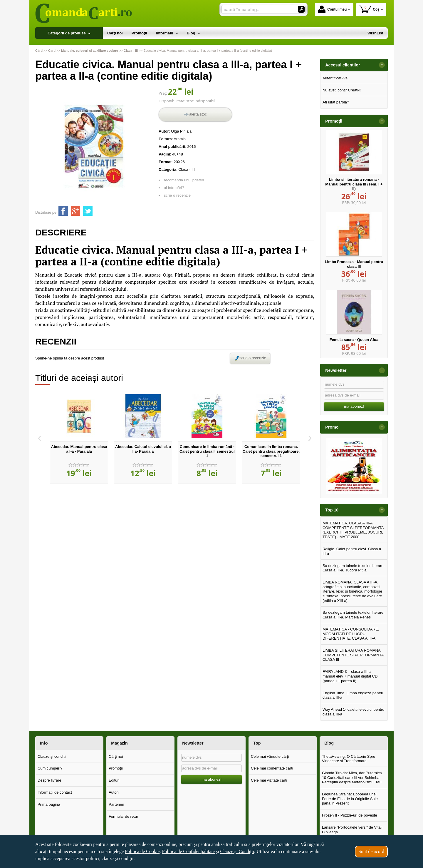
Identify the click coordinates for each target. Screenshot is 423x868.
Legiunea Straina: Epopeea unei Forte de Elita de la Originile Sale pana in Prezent (350, 799)
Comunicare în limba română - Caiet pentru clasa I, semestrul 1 (207, 451)
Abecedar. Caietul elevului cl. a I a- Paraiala (143, 449)
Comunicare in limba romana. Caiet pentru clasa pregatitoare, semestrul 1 (271, 451)
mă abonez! (354, 406)
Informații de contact (55, 792)
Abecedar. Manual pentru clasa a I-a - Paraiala (79, 449)
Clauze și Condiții (237, 851)
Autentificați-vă (335, 78)
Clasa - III (187, 169)
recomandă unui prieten (184, 180)
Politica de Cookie (142, 851)
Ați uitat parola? (336, 102)
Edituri (114, 780)
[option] (79, 437)
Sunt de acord (371, 851)
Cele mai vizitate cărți (269, 780)
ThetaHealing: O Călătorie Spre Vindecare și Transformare (349, 759)
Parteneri (116, 804)
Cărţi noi (116, 756)
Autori (114, 792)
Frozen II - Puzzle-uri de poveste (350, 815)
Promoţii (116, 768)
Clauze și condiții (52, 756)
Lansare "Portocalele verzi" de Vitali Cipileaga (352, 830)
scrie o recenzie (177, 195)
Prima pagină (49, 804)
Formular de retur (123, 816)
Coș (369, 9)
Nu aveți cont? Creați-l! (342, 90)
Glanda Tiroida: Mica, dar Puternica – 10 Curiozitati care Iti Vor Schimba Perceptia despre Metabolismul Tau (354, 777)
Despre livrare (49, 780)
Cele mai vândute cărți (270, 756)
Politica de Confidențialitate (188, 851)
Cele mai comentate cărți (272, 768)
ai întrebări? (174, 188)
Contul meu (332, 9)
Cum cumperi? (50, 768)
